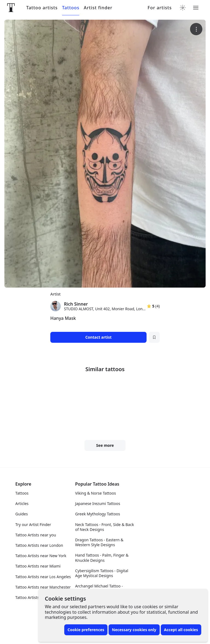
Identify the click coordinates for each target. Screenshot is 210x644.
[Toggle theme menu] (183, 8)
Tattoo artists (42, 8)
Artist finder (98, 8)
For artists (160, 8)
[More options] (196, 29)
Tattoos (71, 8)
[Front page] (11, 8)
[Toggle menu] (196, 8)
